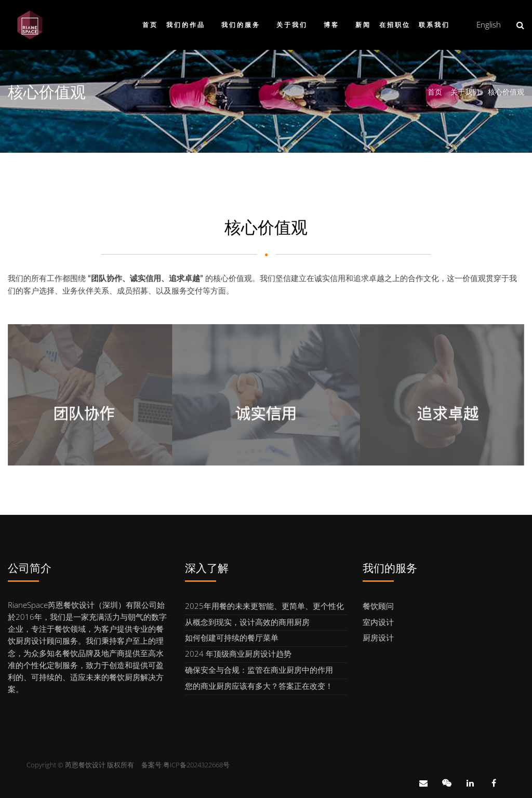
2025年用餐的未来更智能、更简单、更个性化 (264, 606)
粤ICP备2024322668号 (196, 765)
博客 (331, 25)
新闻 (363, 25)
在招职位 (395, 25)
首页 (150, 25)
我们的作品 (186, 25)
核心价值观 (506, 92)
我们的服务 (241, 25)
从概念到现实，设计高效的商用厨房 (247, 622)
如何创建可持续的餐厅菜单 (232, 637)
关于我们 (292, 25)
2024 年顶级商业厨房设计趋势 (238, 654)
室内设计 (378, 622)
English (489, 24)
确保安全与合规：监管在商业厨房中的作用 (259, 670)
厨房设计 (378, 637)
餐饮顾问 (378, 606)
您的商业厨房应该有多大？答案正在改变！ (259, 686)
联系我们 (434, 25)
